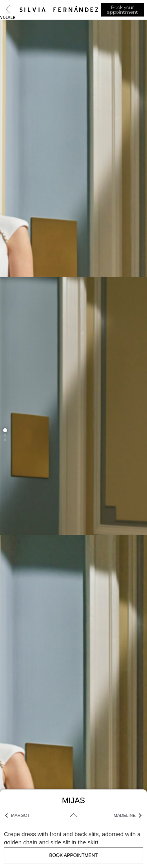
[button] (5, 430)
